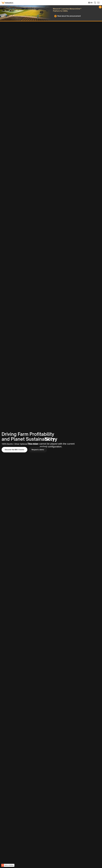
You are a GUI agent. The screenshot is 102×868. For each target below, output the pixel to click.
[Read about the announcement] (68, 16)
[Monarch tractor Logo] (8, 3)
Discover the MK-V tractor (14, 450)
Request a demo (38, 450)
